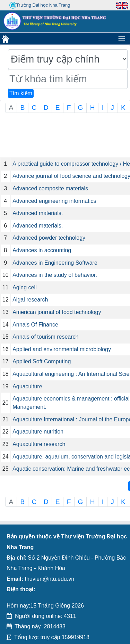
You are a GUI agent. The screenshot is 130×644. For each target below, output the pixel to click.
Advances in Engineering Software (55, 263)
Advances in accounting (42, 250)
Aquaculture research (39, 444)
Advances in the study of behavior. (55, 275)
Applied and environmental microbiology (62, 349)
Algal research (30, 300)
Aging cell (24, 287)
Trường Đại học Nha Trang (40, 5)
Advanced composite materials (50, 188)
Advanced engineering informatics (54, 201)
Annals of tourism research (45, 337)
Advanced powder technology (49, 238)
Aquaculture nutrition (38, 432)
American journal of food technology (57, 312)
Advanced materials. (38, 213)
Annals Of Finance (35, 325)
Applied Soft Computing (42, 361)
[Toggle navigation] (122, 39)
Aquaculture (27, 386)
